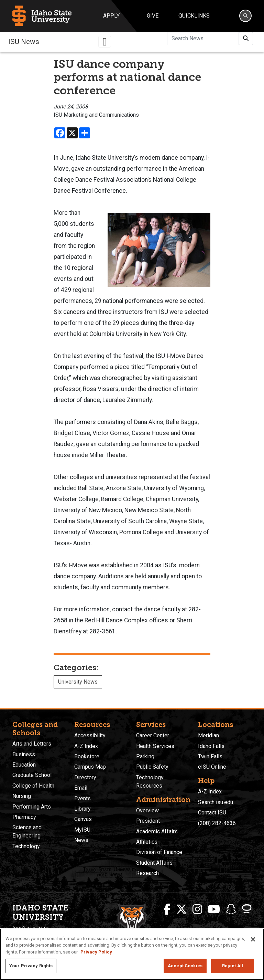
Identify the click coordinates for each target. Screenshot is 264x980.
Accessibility (90, 735)
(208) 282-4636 (217, 823)
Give (153, 16)
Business (24, 754)
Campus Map (90, 767)
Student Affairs (154, 863)
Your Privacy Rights (31, 966)
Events (82, 798)
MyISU (82, 830)
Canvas (83, 819)
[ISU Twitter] (181, 909)
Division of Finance (159, 852)
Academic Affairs (157, 831)
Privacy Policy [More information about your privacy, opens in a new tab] (96, 952)
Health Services (155, 746)
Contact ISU (212, 813)
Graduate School (32, 775)
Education (24, 765)
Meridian (208, 735)
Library (82, 809)
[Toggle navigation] (105, 42)
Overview (147, 810)
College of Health (33, 786)
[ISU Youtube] (214, 909)
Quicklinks (194, 16)
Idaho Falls (211, 746)
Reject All (233, 966)
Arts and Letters (32, 744)
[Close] (253, 939)
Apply (111, 16)
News (81, 840)
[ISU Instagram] (197, 909)
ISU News (24, 42)
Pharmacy (24, 817)
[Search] (245, 16)
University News (78, 682)
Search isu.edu (216, 802)
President (148, 821)
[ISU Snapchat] (231, 909)
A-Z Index (86, 746)
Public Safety (152, 767)
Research (147, 873)
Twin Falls (210, 756)
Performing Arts (32, 807)
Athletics (147, 842)
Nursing (22, 796)
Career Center (153, 735)
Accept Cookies (185, 966)
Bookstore (87, 756)
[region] (132, 954)
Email (81, 788)
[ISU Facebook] (167, 909)
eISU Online (212, 767)
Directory (85, 777)
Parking (145, 756)
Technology (26, 846)
